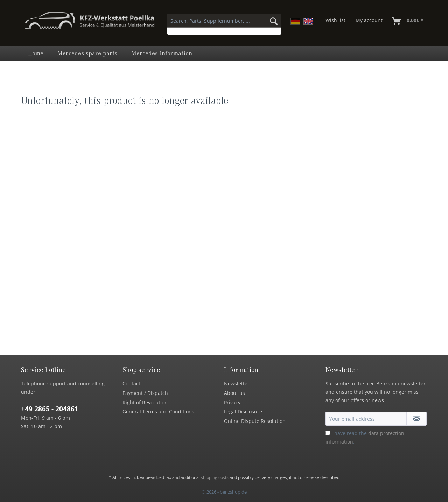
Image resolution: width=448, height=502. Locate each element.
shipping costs (215, 477)
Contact (131, 384)
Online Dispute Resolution (255, 421)
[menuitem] (224, 24)
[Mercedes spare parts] (87, 53)
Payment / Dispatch (145, 393)
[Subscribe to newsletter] (416, 419)
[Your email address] (366, 419)
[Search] (274, 21)
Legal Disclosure (243, 412)
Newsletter (237, 384)
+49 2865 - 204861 (50, 409)
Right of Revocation (145, 402)
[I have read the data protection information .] (328, 433)
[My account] (369, 21)
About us (234, 393)
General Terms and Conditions (158, 412)
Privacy (232, 402)
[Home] (36, 53)
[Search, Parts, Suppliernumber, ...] (224, 21)
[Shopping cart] (408, 21)
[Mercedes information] (162, 53)
